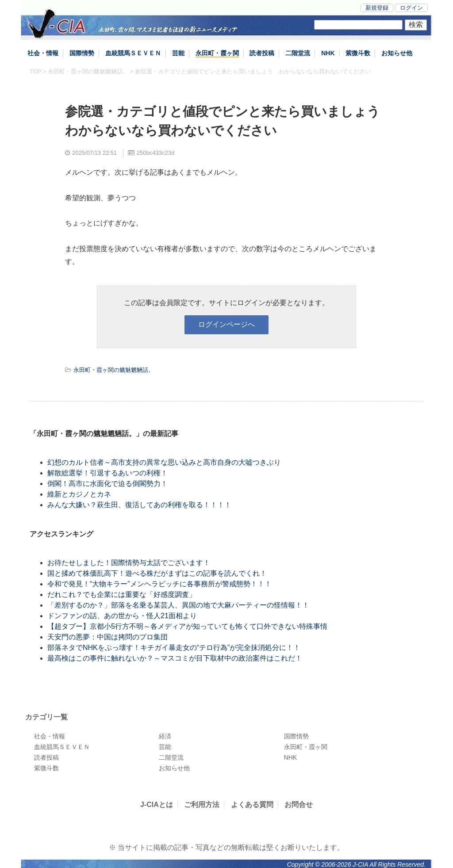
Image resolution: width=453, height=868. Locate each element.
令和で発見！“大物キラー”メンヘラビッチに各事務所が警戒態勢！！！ (159, 584)
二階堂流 (298, 53)
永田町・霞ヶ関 (217, 53)
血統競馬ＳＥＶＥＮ (133, 53)
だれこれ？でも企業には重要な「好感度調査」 (122, 595)
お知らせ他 (397, 53)
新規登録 (377, 8)
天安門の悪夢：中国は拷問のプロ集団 (107, 637)
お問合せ (299, 805)
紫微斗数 (358, 53)
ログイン (411, 8)
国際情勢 (82, 53)
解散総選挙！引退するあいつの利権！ (107, 473)
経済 (165, 736)
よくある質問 (252, 805)
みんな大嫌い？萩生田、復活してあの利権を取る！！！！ (139, 505)
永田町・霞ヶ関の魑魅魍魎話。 (88, 71)
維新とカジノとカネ (79, 494)
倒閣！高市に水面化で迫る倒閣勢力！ (107, 484)
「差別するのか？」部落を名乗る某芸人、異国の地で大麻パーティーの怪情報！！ (178, 605)
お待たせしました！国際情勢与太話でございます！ (129, 563)
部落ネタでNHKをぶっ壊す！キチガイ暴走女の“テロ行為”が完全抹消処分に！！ (174, 648)
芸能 (178, 53)
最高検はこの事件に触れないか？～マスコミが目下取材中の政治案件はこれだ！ (175, 658)
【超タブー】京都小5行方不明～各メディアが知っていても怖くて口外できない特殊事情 (187, 626)
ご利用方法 (202, 805)
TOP (35, 71)
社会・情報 (43, 53)
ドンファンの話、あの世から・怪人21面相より (122, 616)
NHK (328, 53)
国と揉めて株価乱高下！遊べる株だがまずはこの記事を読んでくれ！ (157, 573)
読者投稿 (262, 53)
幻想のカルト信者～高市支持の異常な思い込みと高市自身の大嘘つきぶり (164, 462)
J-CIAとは (157, 805)
